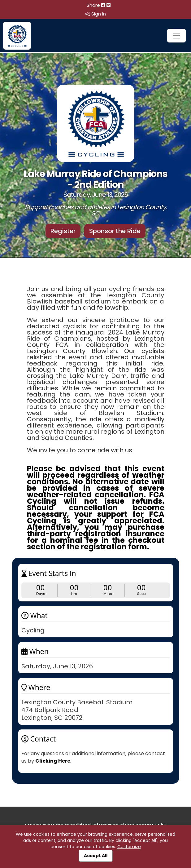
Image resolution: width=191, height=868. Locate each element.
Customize (129, 847)
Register (63, 231)
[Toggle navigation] (176, 36)
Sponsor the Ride (115, 231)
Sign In (96, 14)
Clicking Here (53, 761)
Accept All (96, 856)
